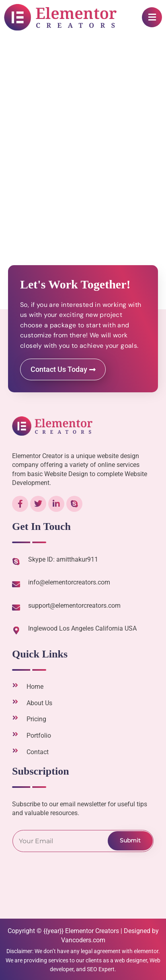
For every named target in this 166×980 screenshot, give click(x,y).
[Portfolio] (15, 734)
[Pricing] (15, 718)
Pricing (36, 719)
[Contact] (15, 751)
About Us (39, 703)
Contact (38, 752)
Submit (130, 840)
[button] (152, 17)
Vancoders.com (83, 940)
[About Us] (15, 702)
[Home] (15, 685)
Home (35, 687)
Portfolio (39, 736)
